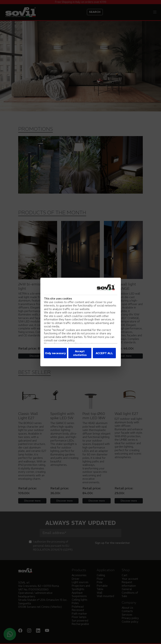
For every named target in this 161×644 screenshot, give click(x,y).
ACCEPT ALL (104, 353)
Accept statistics (80, 353)
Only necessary (55, 353)
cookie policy (66, 340)
